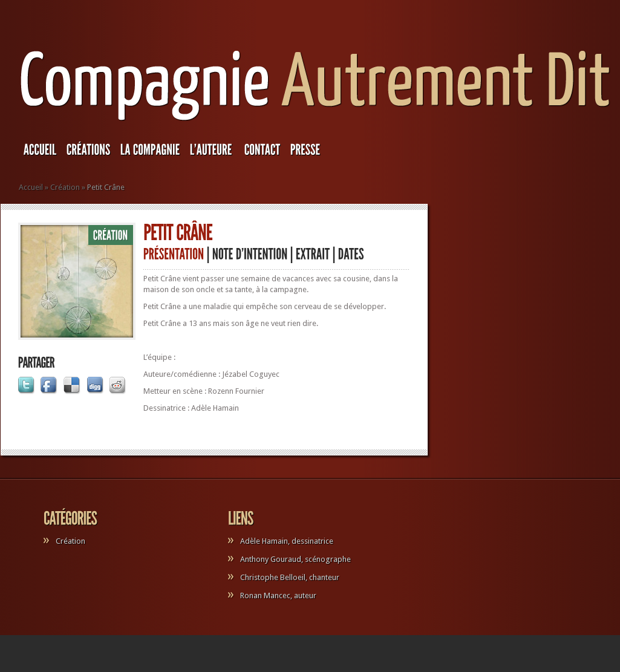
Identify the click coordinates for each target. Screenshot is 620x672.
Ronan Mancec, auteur (278, 595)
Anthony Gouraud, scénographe (295, 559)
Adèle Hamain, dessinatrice (287, 541)
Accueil (31, 187)
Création (65, 187)
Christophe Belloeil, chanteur (290, 577)
